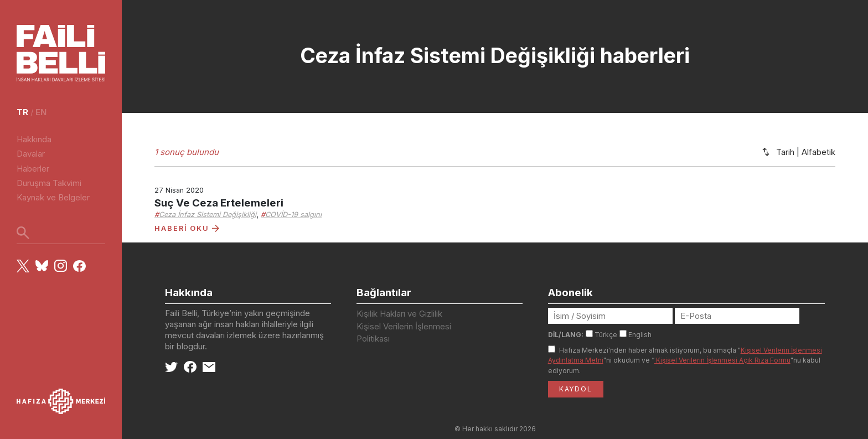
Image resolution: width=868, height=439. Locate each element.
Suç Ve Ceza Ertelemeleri (219, 203)
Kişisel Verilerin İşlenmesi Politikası (404, 333)
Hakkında (34, 139)
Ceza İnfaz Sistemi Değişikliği (208, 215)
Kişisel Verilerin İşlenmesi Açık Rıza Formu (722, 360)
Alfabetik (818, 152)
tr (22, 112)
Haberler (33, 169)
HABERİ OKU (187, 228)
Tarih (785, 152)
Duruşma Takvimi (49, 183)
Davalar (31, 154)
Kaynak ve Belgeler (53, 197)
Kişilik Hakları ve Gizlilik (399, 314)
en (41, 112)
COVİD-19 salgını (293, 215)
